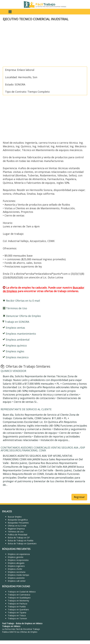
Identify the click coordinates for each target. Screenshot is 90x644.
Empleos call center (17, 581)
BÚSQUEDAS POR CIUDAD (16, 586)
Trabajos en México (11, 626)
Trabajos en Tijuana (17, 612)
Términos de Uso (16, 532)
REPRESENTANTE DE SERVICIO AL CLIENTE (26, 409)
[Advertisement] (44, 44)
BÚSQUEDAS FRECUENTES (16, 549)
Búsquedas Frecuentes (18, 523)
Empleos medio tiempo (18, 575)
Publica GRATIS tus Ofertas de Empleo (20, 632)
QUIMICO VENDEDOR (13, 371)
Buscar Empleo (15, 517)
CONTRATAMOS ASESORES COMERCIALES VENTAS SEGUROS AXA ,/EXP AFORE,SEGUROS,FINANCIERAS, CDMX (43, 449)
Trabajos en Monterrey (18, 601)
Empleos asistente (16, 578)
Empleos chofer (15, 569)
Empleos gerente (16, 557)
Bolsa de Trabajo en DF (19, 538)
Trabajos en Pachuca (17, 604)
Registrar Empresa (16, 529)
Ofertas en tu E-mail (17, 526)
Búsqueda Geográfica (18, 520)
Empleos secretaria (17, 572)
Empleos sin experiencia (19, 554)
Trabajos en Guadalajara (19, 598)
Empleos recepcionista (18, 560)
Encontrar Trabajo (32, 629)
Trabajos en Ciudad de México (22, 592)
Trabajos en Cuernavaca (19, 595)
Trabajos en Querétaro (18, 610)
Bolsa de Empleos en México (29, 623)
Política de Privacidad (17, 535)
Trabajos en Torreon (17, 618)
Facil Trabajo (8, 623)
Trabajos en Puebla (17, 607)
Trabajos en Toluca (17, 615)
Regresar (79, 497)
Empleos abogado (16, 563)
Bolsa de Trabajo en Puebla (21, 541)
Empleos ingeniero (16, 566)
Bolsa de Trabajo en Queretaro (22, 543)
